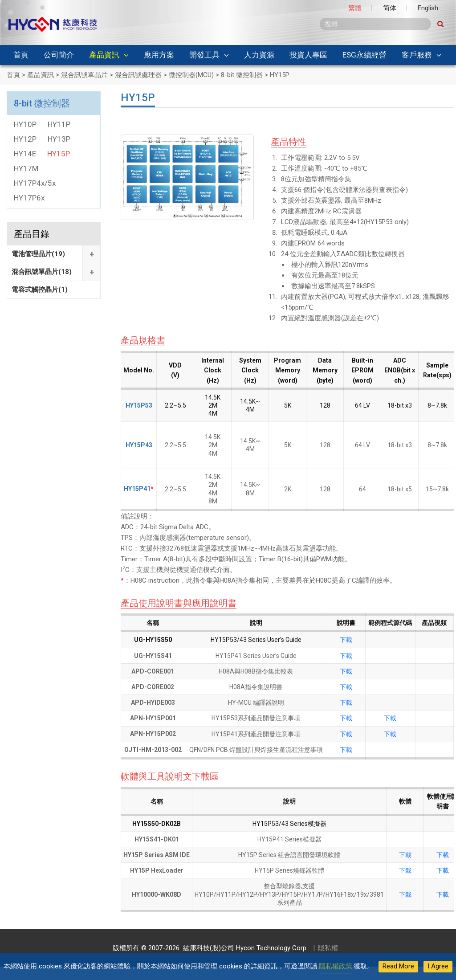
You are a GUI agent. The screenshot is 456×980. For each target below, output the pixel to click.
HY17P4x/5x (35, 183)
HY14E (25, 154)
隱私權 (328, 948)
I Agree (438, 966)
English (428, 8)
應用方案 (159, 55)
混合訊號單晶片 (42, 272)
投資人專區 (308, 55)
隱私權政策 (336, 966)
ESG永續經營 (364, 55)
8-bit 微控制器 (42, 103)
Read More (398, 966)
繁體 (355, 8)
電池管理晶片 (38, 254)
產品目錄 (32, 234)
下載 (346, 640)
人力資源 (259, 55)
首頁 (21, 55)
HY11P (59, 124)
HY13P (59, 139)
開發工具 (204, 55)
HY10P (25, 124)
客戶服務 (417, 55)
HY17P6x (29, 198)
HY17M (26, 168)
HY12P (25, 139)
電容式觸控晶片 (40, 290)
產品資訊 (104, 55)
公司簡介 (59, 55)
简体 (390, 8)
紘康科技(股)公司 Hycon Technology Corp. (244, 948)
